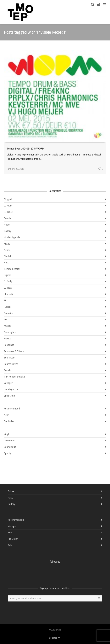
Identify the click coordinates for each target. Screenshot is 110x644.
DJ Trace (8, 212)
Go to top (55, 638)
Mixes (7, 244)
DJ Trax (8, 288)
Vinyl (6, 434)
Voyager (8, 383)
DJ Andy (8, 281)
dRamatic (9, 294)
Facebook (11, 572)
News (7, 250)
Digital (7, 275)
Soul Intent (10, 358)
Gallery (8, 231)
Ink (5, 319)
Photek (8, 256)
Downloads (10, 441)
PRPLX (7, 339)
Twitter (19, 572)
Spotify (8, 453)
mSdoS (8, 326)
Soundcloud (10, 447)
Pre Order (9, 421)
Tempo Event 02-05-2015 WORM (26, 149)
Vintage (12, 526)
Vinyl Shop (9, 396)
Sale (10, 545)
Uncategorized (12, 389)
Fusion (7, 307)
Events (7, 218)
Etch (6, 300)
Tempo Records (12, 269)
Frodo (7, 225)
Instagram (36, 572)
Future (11, 491)
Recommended (12, 409)
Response (9, 345)
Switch (7, 370)
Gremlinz (9, 313)
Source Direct (11, 364)
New (6, 415)
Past (6, 263)
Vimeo (28, 572)
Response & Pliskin (14, 351)
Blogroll (8, 199)
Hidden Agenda (12, 237)
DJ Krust (8, 206)
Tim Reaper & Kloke (14, 377)
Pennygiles (10, 332)
